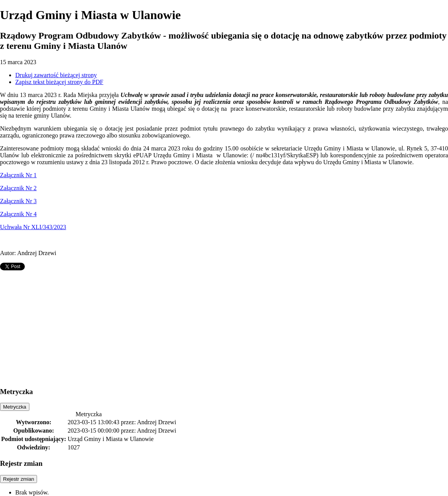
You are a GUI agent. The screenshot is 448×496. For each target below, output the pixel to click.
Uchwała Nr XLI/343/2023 (33, 227)
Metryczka (15, 407)
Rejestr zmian (19, 479)
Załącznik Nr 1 (18, 175)
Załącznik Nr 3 (18, 201)
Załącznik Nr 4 (18, 214)
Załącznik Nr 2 (18, 188)
